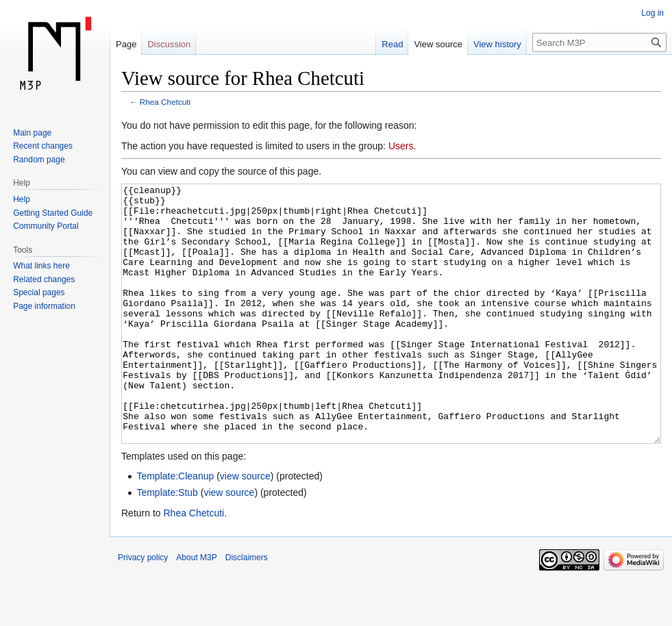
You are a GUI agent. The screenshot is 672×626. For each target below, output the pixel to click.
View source (438, 44)
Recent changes (43, 146)
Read (392, 44)
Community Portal (46, 226)
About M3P (196, 609)
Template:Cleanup (175, 527)
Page (126, 44)
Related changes (44, 279)
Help (22, 199)
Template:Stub (167, 544)
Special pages (39, 292)
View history (497, 44)
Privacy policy (143, 609)
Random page (39, 160)
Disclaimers (247, 609)
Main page (32, 133)
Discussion (169, 44)
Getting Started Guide (53, 213)
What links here (41, 266)
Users (401, 146)
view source (245, 527)
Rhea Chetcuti (165, 102)
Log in (652, 13)
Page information (44, 306)
